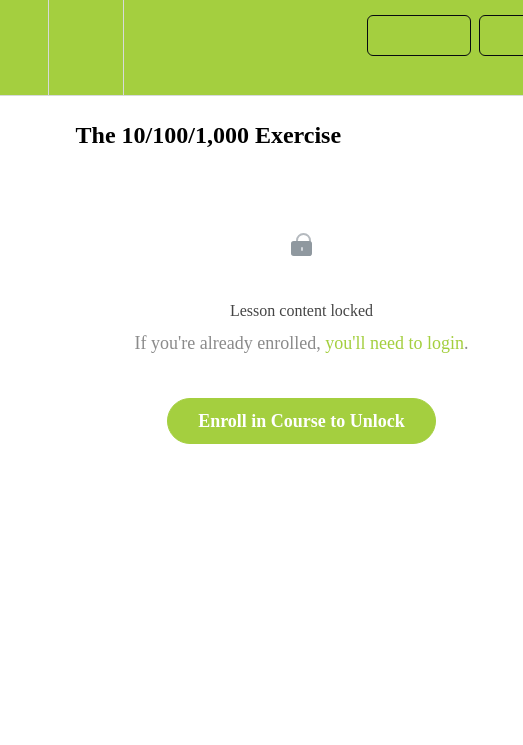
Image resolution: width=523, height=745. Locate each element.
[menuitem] (85, 47)
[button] (24, 47)
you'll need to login (394, 343)
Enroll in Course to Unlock (301, 421)
